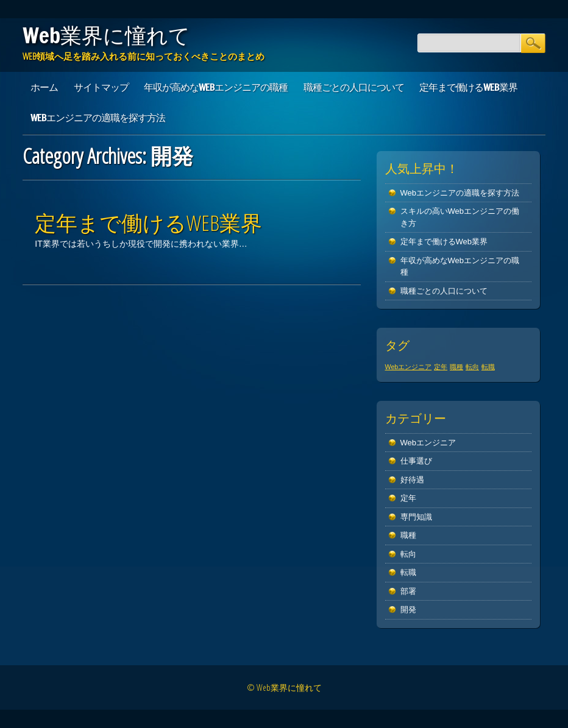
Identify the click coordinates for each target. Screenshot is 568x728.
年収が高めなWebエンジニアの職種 (216, 87)
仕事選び (416, 461)
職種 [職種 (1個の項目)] (456, 367)
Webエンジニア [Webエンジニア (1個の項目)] (409, 367)
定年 (408, 498)
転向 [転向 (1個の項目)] (472, 367)
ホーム (44, 87)
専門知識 (416, 517)
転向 (408, 554)
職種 (408, 535)
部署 (408, 591)
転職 (408, 572)
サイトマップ (101, 87)
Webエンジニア (428, 443)
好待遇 (412, 480)
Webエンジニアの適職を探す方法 (98, 118)
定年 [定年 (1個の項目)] (441, 367)
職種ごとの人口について (354, 87)
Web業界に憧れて (106, 35)
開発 (408, 610)
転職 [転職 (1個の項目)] (488, 367)
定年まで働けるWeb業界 (468, 87)
